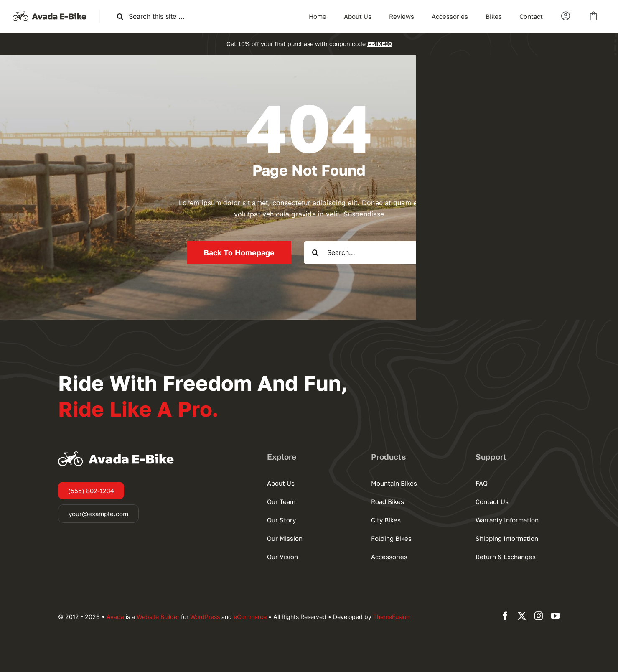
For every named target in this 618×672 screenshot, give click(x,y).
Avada (115, 617)
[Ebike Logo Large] (50, 13)
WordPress (205, 617)
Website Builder (158, 617)
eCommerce (250, 617)
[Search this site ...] (161, 17)
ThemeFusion (391, 617)
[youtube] (555, 616)
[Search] (120, 17)
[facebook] (505, 616)
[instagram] (539, 616)
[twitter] (522, 616)
